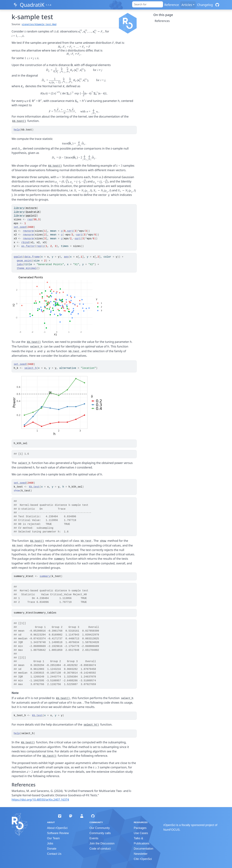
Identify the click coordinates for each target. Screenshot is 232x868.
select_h (30, 368)
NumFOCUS (172, 830)
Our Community (100, 828)
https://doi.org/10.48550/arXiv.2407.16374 (40, 800)
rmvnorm (28, 231)
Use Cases (141, 833)
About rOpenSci (57, 828)
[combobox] (148, 4)
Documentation (143, 849)
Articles (187, 5)
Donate (52, 849)
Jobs (50, 843)
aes (66, 257)
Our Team (53, 838)
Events (94, 838)
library (19, 208)
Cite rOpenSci (143, 859)
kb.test (34, 487)
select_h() (91, 725)
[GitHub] (217, 5)
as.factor (28, 246)
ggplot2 (31, 216)
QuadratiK (32, 5)
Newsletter (141, 854)
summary (45, 576)
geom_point (24, 261)
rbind (25, 243)
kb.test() (19, 121)
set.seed (20, 227)
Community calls (100, 833)
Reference (172, 5)
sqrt (70, 231)
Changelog (205, 5)
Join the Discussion (102, 843)
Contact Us (54, 854)
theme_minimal (27, 268)
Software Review (58, 833)
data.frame (32, 257)
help (17, 130)
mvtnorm (31, 208)
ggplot (18, 257)
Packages (140, 828)
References (162, 21)
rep (30, 220)
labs (20, 265)
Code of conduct (100, 849)
